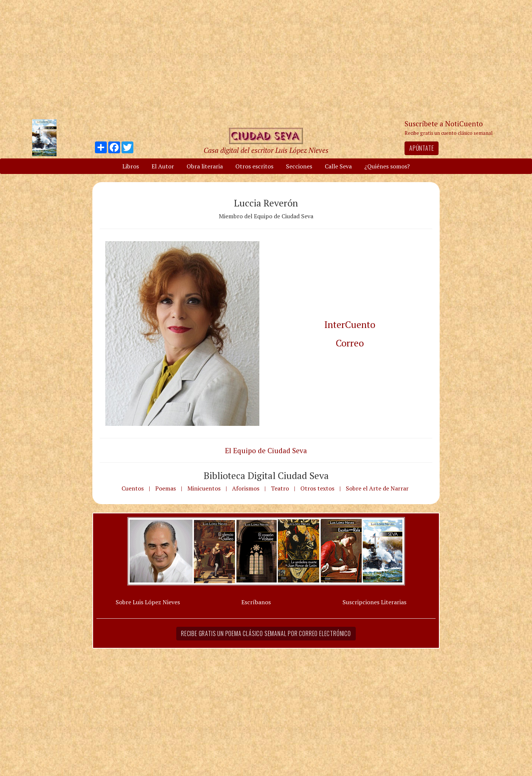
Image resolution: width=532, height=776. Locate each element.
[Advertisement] (266, 59)
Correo (350, 343)
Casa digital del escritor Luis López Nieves (266, 150)
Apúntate (422, 148)
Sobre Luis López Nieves (148, 602)
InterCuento (350, 324)
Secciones (299, 166)
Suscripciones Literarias (374, 602)
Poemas (166, 488)
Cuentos (133, 488)
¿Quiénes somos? (387, 166)
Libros (131, 166)
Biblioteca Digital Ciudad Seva (266, 475)
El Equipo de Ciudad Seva (266, 450)
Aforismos (246, 488)
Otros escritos (254, 166)
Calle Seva (338, 166)
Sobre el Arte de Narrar (377, 488)
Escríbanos (256, 602)
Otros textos (317, 488)
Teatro (280, 488)
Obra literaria (205, 166)
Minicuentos (204, 488)
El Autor (163, 166)
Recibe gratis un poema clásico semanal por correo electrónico (266, 633)
